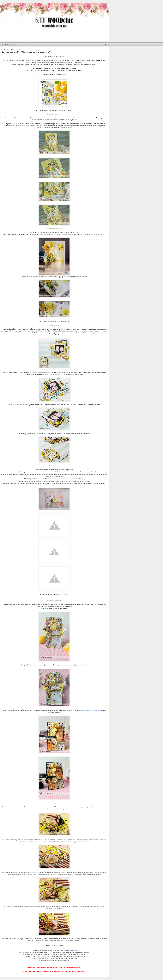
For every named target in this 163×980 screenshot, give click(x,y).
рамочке (30, 124)
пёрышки (54, 235)
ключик (67, 665)
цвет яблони (83, 665)
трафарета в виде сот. (96, 235)
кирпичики (60, 665)
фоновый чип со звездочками (53, 374)
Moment (49, 907)
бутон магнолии (23, 126)
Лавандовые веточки (66, 235)
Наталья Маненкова (54, 114)
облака (60, 594)
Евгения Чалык (55, 466)
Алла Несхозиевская (54, 601)
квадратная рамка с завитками (91, 710)
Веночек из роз (31, 872)
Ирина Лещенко (54, 325)
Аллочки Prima (67, 842)
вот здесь (75, 950)
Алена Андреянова (54, 803)
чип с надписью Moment (18, 405)
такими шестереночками (41, 372)
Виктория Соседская (54, 229)
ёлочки (66, 594)
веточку (13, 126)
